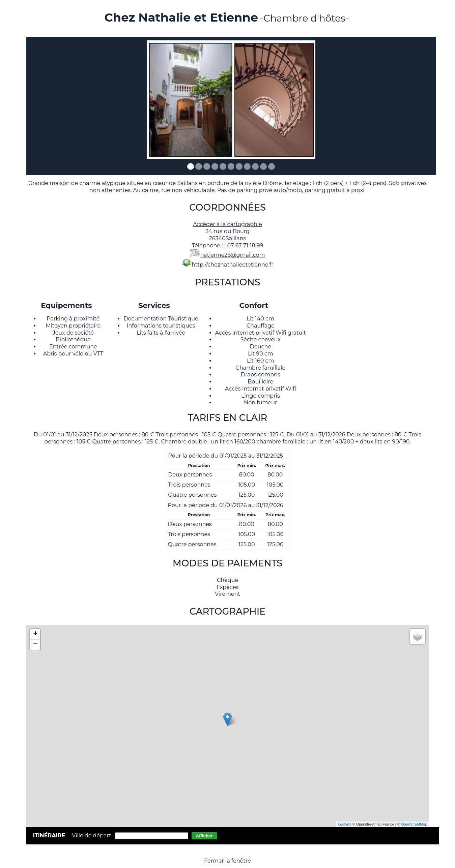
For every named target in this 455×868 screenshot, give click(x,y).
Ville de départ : (93, 835)
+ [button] (35, 634)
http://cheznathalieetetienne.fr (232, 265)
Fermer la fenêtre (227, 861)
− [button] (35, 645)
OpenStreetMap (414, 824)
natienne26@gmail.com (232, 255)
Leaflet (344, 824)
